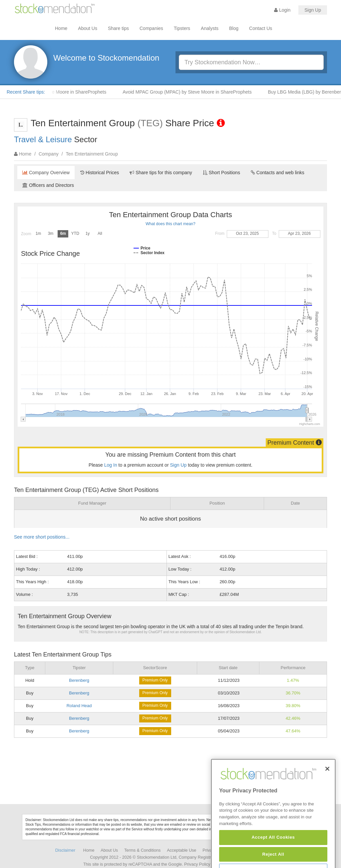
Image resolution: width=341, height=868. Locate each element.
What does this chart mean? (170, 224)
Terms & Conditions (142, 850)
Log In (111, 465)
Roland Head (79, 706)
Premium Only (155, 680)
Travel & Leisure (43, 139)
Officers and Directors (48, 185)
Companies (151, 28)
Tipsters (182, 28)
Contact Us (261, 28)
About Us (88, 28)
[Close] (327, 787)
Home (61, 28)
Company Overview (46, 173)
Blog (234, 28)
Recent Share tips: (26, 92)
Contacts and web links (278, 173)
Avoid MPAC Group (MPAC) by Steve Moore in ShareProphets (190, 92)
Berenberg (79, 680)
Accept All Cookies (273, 856)
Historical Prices (100, 173)
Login (282, 10)
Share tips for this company (161, 173)
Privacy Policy (197, 864)
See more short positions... (42, 537)
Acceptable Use (181, 850)
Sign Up (313, 10)
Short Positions (221, 173)
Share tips (118, 28)
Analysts (210, 28)
